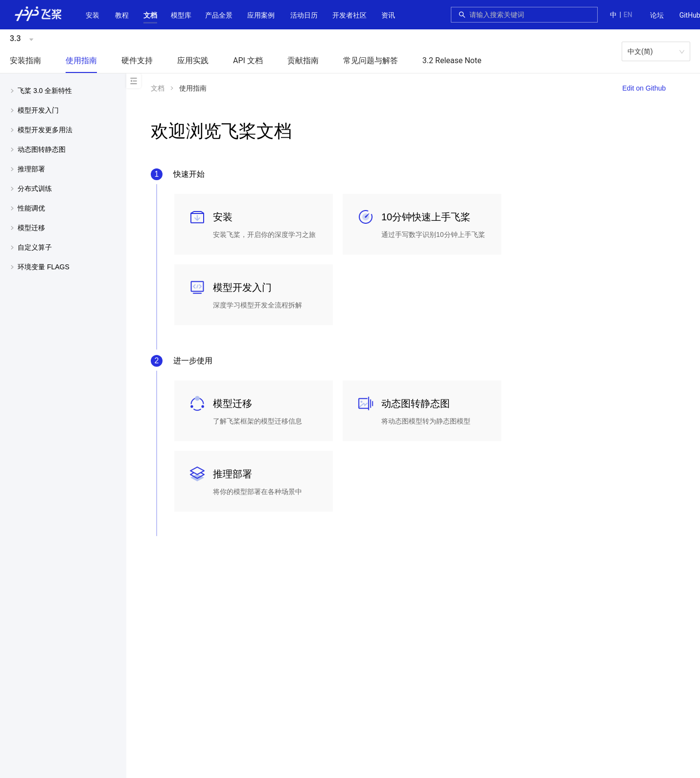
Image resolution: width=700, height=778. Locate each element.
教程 (122, 15)
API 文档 (248, 60)
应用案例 (261, 15)
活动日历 (304, 15)
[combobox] (531, 15)
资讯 (388, 15)
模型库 (181, 15)
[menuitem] (657, 16)
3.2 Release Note (452, 60)
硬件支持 (137, 60)
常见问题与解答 (371, 60)
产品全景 (219, 15)
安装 (93, 15)
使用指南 (81, 60)
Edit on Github (644, 88)
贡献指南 (303, 60)
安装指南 (25, 60)
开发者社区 (350, 15)
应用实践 (193, 60)
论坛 (657, 15)
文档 (150, 15)
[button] (150, 15)
